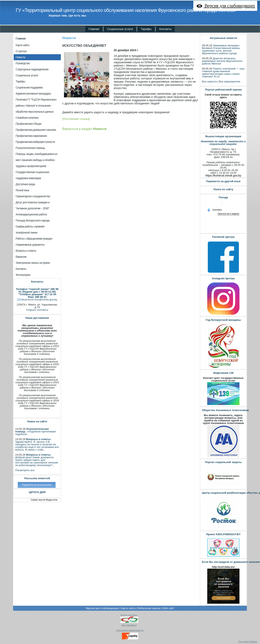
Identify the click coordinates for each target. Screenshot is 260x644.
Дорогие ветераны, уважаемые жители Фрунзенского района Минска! (222, 61)
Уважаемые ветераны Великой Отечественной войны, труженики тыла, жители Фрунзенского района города (221, 49)
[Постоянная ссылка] (76, 119)
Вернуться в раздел (84, 129)
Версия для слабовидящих (102, 608)
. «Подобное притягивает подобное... (36, 432)
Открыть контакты (37, 310)
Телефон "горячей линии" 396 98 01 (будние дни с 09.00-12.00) (37, 290)
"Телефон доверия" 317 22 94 (37, 294)
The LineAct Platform (248, 642)
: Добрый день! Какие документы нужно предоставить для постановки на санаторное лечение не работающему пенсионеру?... (37, 460)
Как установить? (129, 625)
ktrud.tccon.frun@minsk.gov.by (39, 300)
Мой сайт (168, 608)
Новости (69, 38)
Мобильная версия (149, 608)
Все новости (209, 82)
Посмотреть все (25, 470)
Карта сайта (128, 608)
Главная (21, 38)
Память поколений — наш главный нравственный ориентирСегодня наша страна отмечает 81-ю (223, 73)
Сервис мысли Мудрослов (44, 500)
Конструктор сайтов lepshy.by (130, 630)
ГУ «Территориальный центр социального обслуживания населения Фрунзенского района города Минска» (126, 10)
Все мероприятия (229, 82)
